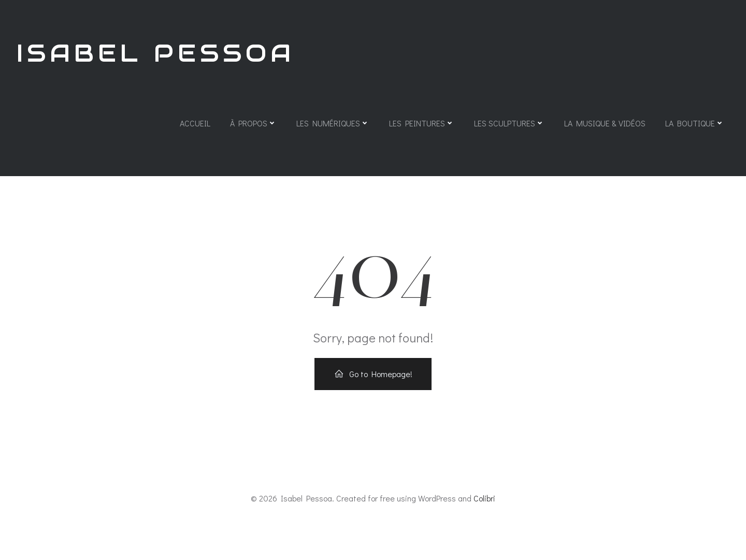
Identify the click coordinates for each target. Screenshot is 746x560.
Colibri (484, 498)
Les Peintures (422, 123)
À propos (253, 123)
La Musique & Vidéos (605, 123)
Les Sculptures (509, 123)
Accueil (195, 123)
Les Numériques (333, 123)
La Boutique (695, 123)
